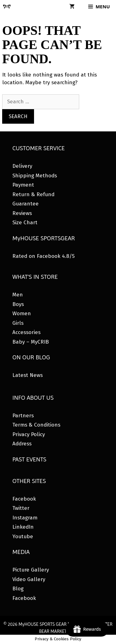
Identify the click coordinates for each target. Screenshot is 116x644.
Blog (18, 589)
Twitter (21, 508)
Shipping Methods (35, 176)
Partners (23, 416)
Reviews (22, 213)
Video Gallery (29, 579)
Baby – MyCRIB (31, 342)
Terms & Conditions (36, 425)
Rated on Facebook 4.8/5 (43, 256)
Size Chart (25, 223)
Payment (23, 185)
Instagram (25, 518)
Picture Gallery (31, 570)
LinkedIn (23, 527)
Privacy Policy (29, 434)
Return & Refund (33, 194)
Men (18, 295)
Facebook (24, 499)
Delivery (22, 166)
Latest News (28, 375)
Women (22, 314)
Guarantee (26, 204)
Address (22, 444)
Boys (18, 304)
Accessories (26, 332)
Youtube (23, 537)
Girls (18, 323)
